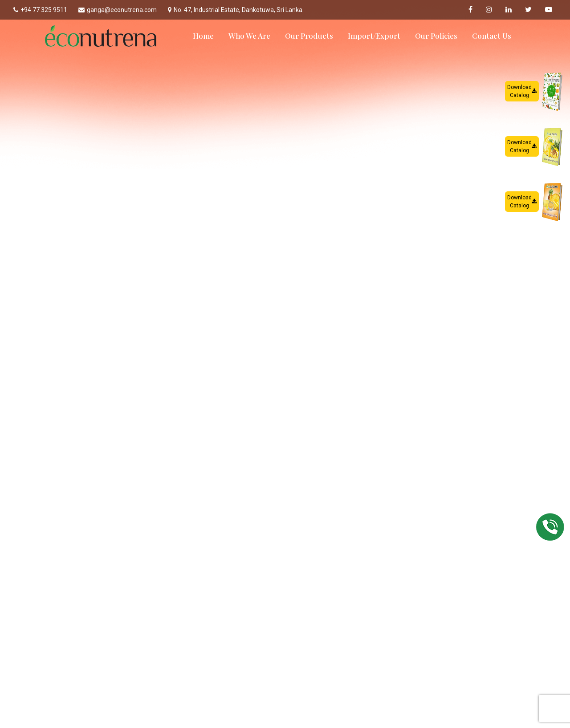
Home (203, 36)
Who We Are (249, 36)
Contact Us (492, 36)
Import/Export (374, 36)
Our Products (309, 36)
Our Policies (436, 36)
